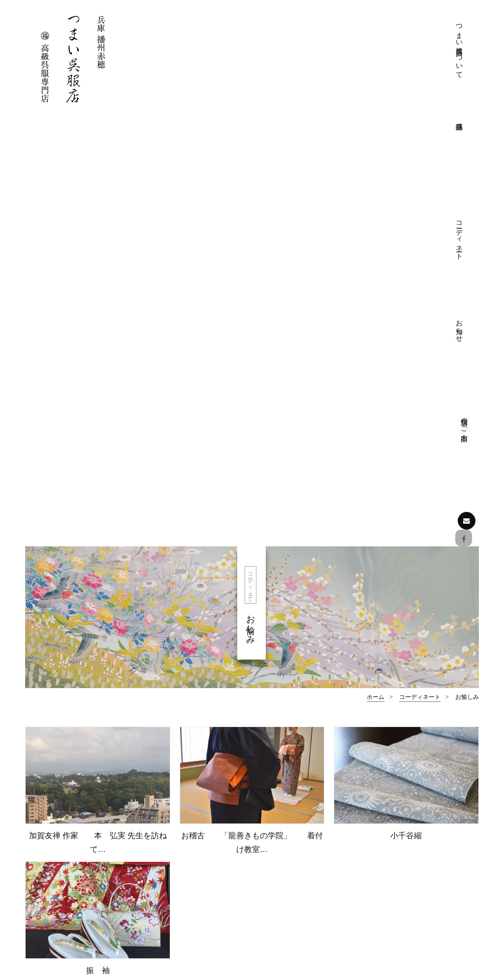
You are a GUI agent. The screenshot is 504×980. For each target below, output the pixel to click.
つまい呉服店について (289, 49)
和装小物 (404, 863)
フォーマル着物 (414, 805)
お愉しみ (406, 637)
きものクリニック (304, 819)
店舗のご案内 (427, 28)
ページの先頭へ (252, 736)
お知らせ (393, 32)
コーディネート (358, 41)
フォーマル (98, 637)
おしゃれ (252, 637)
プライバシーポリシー (311, 834)
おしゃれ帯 (407, 848)
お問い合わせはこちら (82, 910)
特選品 (390, 790)
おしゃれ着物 (410, 834)
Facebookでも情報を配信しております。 (86, 878)
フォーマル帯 (410, 819)
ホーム (376, 269)
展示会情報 (407, 906)
